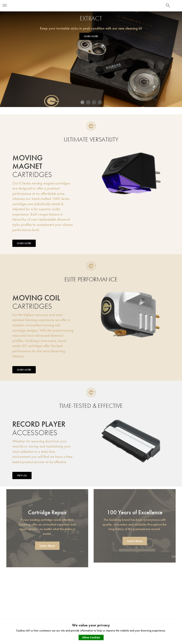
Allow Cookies (91, 637)
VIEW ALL (22, 476)
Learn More (47, 546)
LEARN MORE (91, 36)
